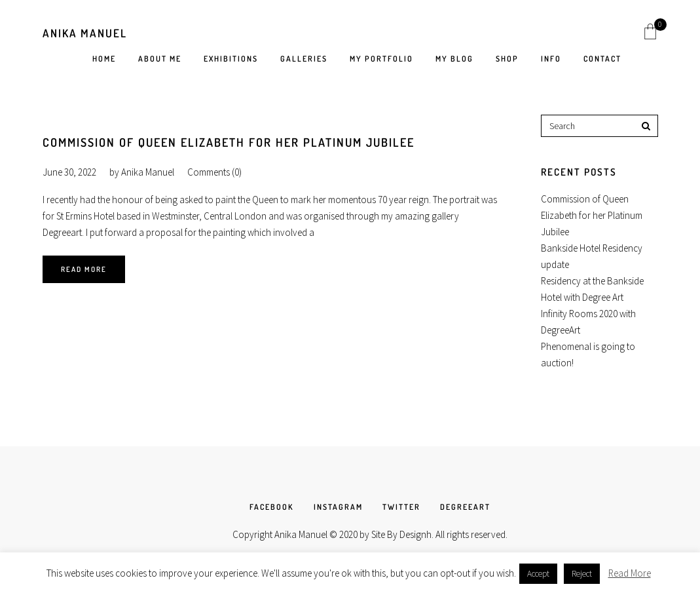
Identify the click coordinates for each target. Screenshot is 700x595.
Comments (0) (214, 172)
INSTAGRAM (338, 507)
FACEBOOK (272, 507)
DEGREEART (465, 507)
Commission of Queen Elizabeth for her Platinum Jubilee (229, 142)
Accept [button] (538, 574)
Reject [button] (582, 574)
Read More (84, 269)
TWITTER (401, 507)
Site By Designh (401, 534)
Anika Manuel (85, 33)
